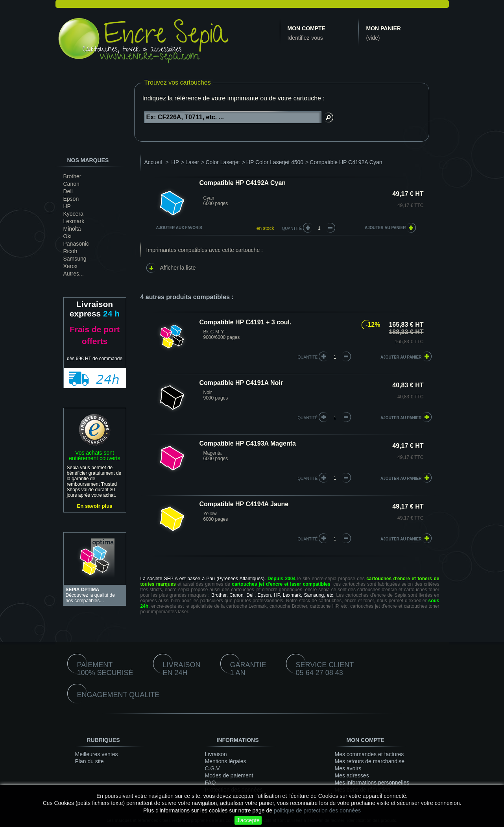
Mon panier (384, 28)
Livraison (216, 754)
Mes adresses (352, 775)
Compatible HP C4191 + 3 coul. (246, 322)
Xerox (71, 266)
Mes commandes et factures (369, 754)
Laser (192, 162)
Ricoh (70, 251)
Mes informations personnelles (372, 783)
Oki (67, 236)
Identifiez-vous (305, 38)
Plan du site (90, 761)
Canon (71, 184)
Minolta (72, 229)
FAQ (210, 783)
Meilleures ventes (97, 754)
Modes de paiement (229, 775)
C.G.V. (213, 768)
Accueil (153, 162)
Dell (68, 191)
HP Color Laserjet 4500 (275, 162)
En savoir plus (94, 506)
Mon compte (306, 28)
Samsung (75, 259)
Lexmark (74, 221)
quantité (308, 357)
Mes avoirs (348, 768)
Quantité (292, 228)
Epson (71, 199)
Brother (72, 176)
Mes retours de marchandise (370, 761)
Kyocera (73, 214)
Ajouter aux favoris (179, 228)
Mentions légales (226, 761)
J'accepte (248, 820)
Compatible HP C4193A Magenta (248, 443)
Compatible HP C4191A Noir (241, 383)
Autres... (74, 274)
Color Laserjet (222, 162)
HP (67, 206)
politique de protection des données (317, 810)
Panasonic (76, 244)
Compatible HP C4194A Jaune (244, 504)
